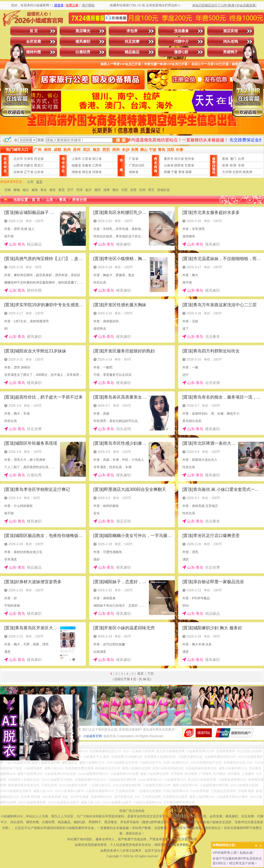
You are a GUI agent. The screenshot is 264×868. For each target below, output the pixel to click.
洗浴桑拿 (181, 31)
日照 (124, 190)
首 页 (34, 31)
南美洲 (247, 172)
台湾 (241, 159)
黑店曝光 (83, 31)
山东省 (39, 172)
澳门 (233, 159)
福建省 (76, 165)
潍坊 (115, 190)
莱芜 (62, 190)
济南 (8, 190)
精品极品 (132, 52)
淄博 (106, 190)
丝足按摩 (132, 42)
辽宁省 (29, 172)
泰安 (53, 190)
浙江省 (97, 159)
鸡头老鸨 (230, 42)
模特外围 (34, 52)
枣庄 (151, 190)
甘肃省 (189, 165)
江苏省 (87, 159)
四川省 (179, 159)
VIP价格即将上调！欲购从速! (233, 853)
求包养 (132, 31)
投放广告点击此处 (132, 811)
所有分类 (79, 200)
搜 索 (121, 140)
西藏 (167, 172)
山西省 (18, 165)
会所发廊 (34, 42)
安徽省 (87, 165)
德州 (97, 190)
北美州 (237, 172)
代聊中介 (181, 42)
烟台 (26, 190)
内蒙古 (29, 165)
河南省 (97, 172)
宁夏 (174, 172)
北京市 (18, 159)
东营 (133, 190)
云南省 (169, 165)
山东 (30, 182)
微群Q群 (181, 52)
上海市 (76, 159)
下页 (150, 674)
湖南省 (76, 172)
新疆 (188, 172)
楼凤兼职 (83, 42)
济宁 (70, 190)
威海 (35, 190)
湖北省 (87, 172)
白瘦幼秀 (83, 52)
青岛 (44, 190)
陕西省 (179, 165)
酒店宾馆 (230, 31)
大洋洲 (227, 172)
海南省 (134, 172)
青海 (181, 172)
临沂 (88, 190)
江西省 (97, 165)
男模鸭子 (230, 52)
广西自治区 (137, 165)
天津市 (29, 159)
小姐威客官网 (92, 736)
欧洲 (233, 165)
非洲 (241, 165)
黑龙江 (39, 165)
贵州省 (189, 159)
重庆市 (169, 159)
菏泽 (79, 190)
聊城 (17, 190)
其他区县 (163, 190)
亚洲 (225, 165)
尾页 (140, 674)
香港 (225, 159)
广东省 (134, 159)
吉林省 (18, 172)
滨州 (142, 190)
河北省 (39, 159)
